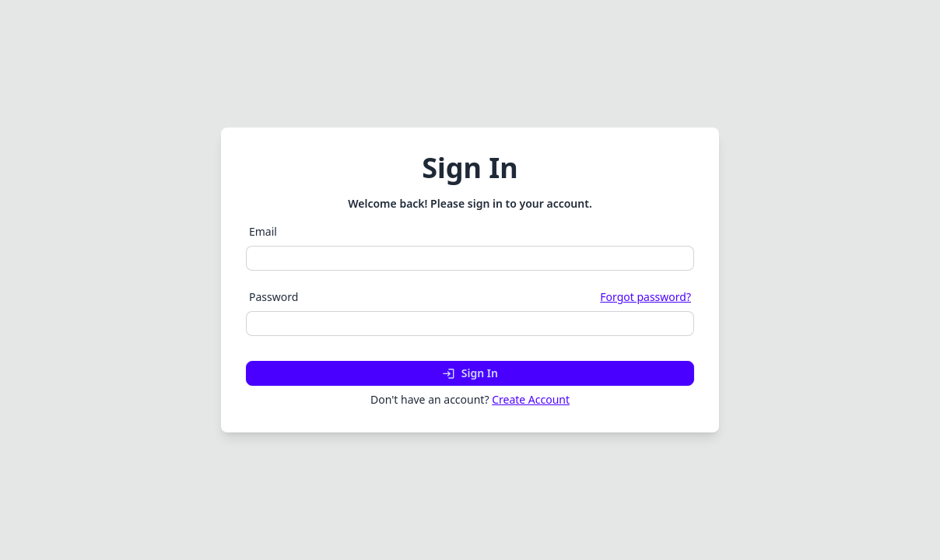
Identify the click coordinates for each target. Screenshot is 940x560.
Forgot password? (645, 297)
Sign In (470, 373)
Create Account (531, 399)
